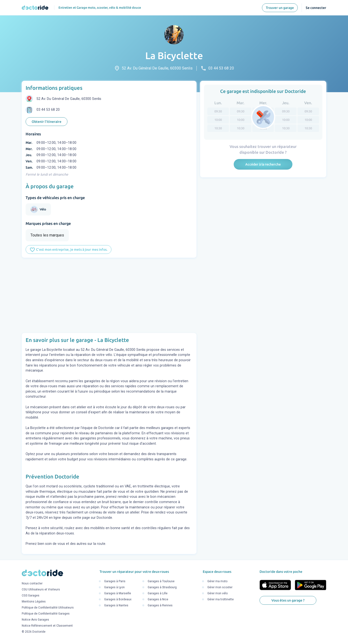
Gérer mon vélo (217, 593)
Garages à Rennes (160, 605)
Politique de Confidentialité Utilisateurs (48, 608)
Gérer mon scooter (220, 587)
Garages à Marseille (118, 593)
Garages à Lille (158, 593)
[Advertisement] (109, 295)
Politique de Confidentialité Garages (46, 614)
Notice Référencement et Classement (47, 626)
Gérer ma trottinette (221, 599)
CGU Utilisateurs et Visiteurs (41, 590)
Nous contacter (32, 584)
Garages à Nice (158, 599)
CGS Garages (31, 596)
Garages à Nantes (116, 605)
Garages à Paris (115, 581)
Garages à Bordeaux (118, 599)
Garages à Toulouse (161, 581)
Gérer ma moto (217, 581)
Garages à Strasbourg (162, 587)
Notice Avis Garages (35, 620)
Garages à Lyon (114, 587)
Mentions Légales (34, 602)
